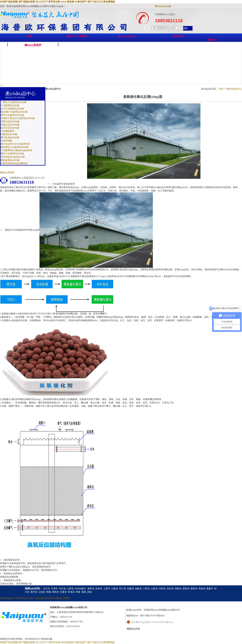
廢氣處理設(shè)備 (10, 160)
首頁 (29, 36)
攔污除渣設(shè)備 (10, 137)
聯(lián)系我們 (33, 45)
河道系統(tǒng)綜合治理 (13, 157)
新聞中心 (213, 40)
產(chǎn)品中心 (127, 36)
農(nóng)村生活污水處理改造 (15, 144)
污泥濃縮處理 (7, 131)
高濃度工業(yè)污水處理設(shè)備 (18, 118)
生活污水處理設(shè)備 (12, 109)
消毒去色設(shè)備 (10, 121)
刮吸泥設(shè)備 (9, 134)
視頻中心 (51, 598)
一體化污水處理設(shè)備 (13, 102)
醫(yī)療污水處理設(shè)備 (14, 112)
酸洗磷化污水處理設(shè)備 (14, 147)
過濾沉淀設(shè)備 (10, 125)
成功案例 (178, 36)
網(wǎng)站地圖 (163, 6)
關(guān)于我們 (13, 598)
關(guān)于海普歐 (77, 36)
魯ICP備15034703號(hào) (152, 616)
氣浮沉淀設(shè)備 (10, 128)
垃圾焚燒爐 (6, 141)
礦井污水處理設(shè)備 (12, 154)
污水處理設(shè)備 (10, 105)
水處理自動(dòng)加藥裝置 (14, 163)
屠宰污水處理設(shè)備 (12, 115)
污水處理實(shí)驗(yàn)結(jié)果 (16, 150)
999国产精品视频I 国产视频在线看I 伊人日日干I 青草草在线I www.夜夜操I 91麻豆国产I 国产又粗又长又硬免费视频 (57, 2)
